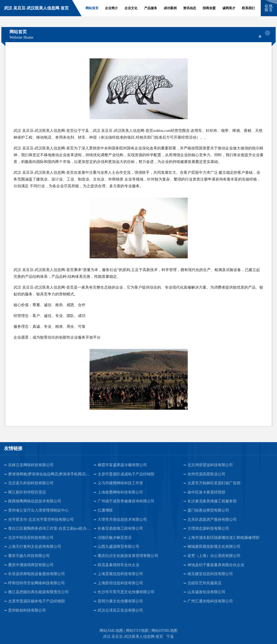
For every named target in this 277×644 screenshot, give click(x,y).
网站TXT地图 (137, 631)
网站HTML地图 (164, 631)
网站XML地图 (111, 631)
